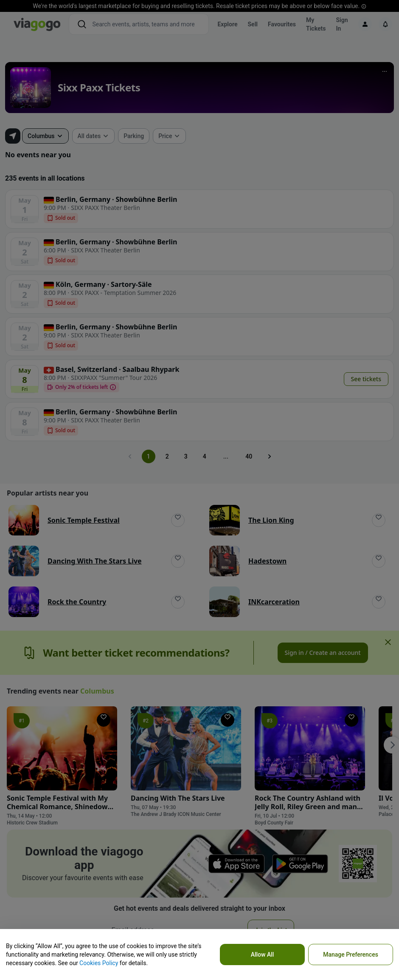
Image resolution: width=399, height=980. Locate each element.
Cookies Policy (99, 963)
